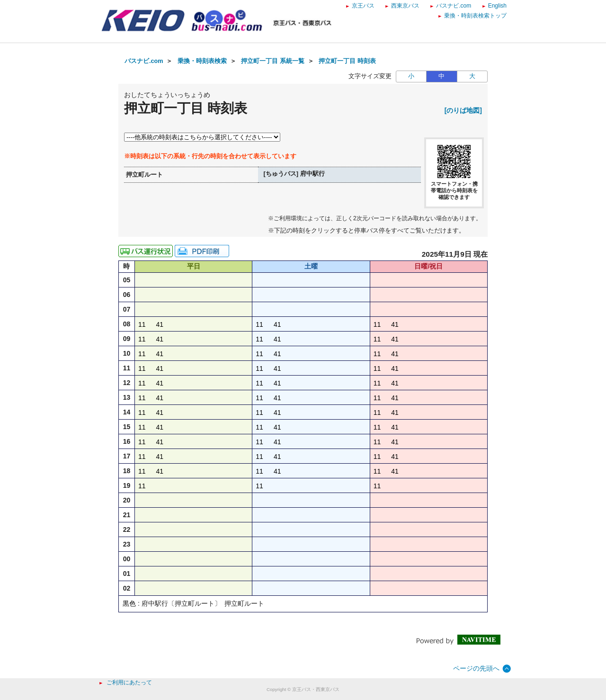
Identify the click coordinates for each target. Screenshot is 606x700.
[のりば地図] (463, 110)
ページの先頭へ (476, 668)
